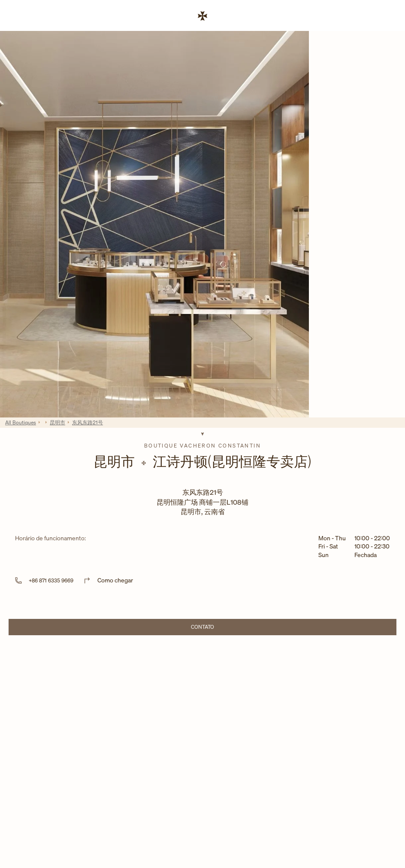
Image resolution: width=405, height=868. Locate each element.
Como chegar (115, 580)
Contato (227, 628)
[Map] (202, 705)
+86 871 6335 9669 (51, 580)
